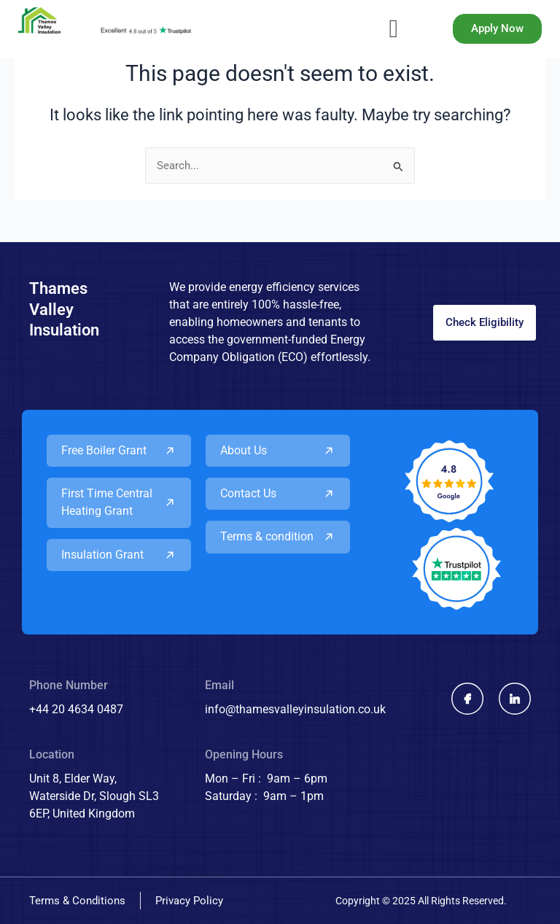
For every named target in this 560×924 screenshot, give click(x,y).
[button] (393, 29)
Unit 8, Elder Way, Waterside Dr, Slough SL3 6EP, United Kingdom (94, 796)
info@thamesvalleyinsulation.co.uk (295, 709)
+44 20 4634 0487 (76, 709)
